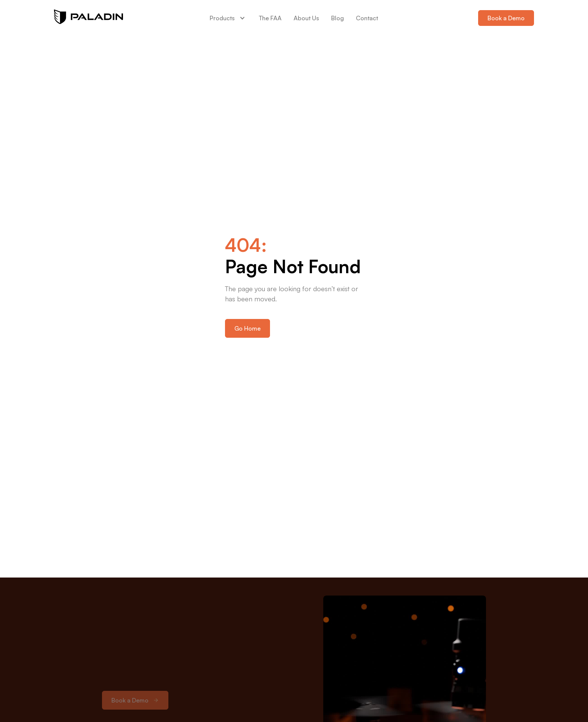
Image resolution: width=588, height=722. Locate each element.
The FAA (270, 18)
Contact (367, 18)
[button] (228, 18)
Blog (337, 18)
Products (222, 18)
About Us (306, 18)
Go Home (247, 328)
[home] (88, 18)
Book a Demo (506, 18)
